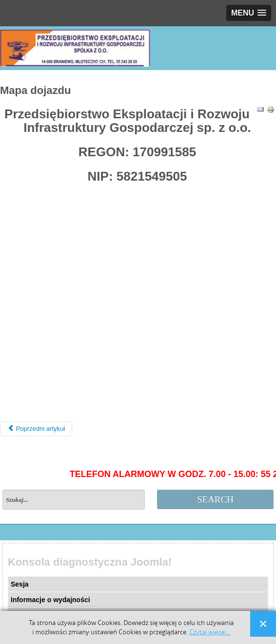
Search (215, 499)
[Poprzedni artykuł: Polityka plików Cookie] (36, 429)
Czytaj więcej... (210, 632)
